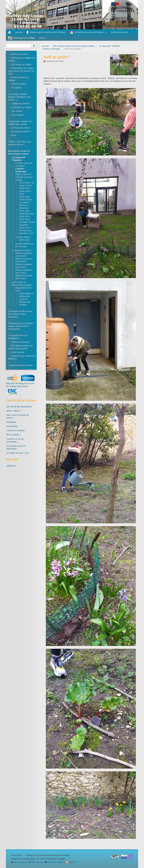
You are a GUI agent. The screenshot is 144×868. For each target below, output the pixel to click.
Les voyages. (18, 115)
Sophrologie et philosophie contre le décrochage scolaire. (26, 299)
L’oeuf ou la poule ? (16, 430)
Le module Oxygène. (22, 250)
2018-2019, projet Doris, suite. (25, 191)
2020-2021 (24, 240)
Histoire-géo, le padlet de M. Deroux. (46, 32)
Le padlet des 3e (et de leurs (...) (88, 32)
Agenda (19, 32)
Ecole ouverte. (18, 352)
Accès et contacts (120, 32)
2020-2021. (25, 216)
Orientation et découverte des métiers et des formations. (20, 314)
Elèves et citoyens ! (21, 342)
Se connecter (19, 862)
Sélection (11, 466)
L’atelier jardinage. (51, 49)
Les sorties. (17, 111)
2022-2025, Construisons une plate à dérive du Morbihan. (26, 202)
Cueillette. (12, 422)
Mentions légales (54, 862)
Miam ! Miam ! (14, 411)
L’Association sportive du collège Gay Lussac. (20, 123)
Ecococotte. (12, 426)
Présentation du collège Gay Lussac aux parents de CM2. (21, 71)
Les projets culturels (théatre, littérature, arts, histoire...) (20, 97)
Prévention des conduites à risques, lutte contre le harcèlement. (21, 326)
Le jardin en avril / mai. (18, 453)
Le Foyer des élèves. (21, 128)
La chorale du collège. (21, 107)
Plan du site (36, 862)
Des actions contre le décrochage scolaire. (74, 46)
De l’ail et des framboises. (19, 407)
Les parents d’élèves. (21, 131)
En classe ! (17, 88)
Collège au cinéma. (21, 103)
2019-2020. (25, 219)
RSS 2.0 (71, 862)
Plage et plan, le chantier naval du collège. (24, 177)
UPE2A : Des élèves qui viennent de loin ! (19, 143)
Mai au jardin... (14, 435)
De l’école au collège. (22, 64)
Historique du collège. (22, 38)
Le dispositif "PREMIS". (110, 46)
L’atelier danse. (23, 237)
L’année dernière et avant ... (21, 365)
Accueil (45, 46)
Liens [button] (43, 38)
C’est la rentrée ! (19, 84)
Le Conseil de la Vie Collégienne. (18, 337)
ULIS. (14, 135)
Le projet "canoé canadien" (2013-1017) (27, 225)
